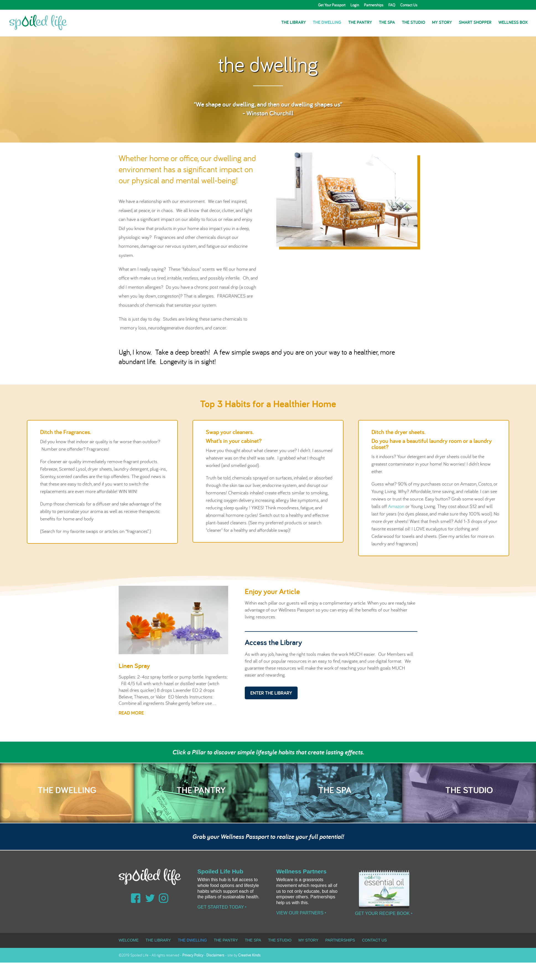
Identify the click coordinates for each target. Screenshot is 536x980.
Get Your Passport (332, 5)
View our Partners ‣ (301, 913)
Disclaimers (215, 955)
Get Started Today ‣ (222, 907)
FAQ (392, 5)
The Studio (413, 23)
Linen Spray (134, 666)
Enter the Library (271, 693)
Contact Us (409, 5)
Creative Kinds (249, 955)
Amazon (396, 506)
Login (355, 5)
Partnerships (374, 5)
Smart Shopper (475, 23)
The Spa (387, 23)
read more (131, 713)
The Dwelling (327, 23)
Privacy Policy (193, 955)
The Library (294, 23)
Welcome (129, 940)
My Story (442, 23)
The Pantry (360, 23)
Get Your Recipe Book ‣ (384, 913)
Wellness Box (513, 23)
